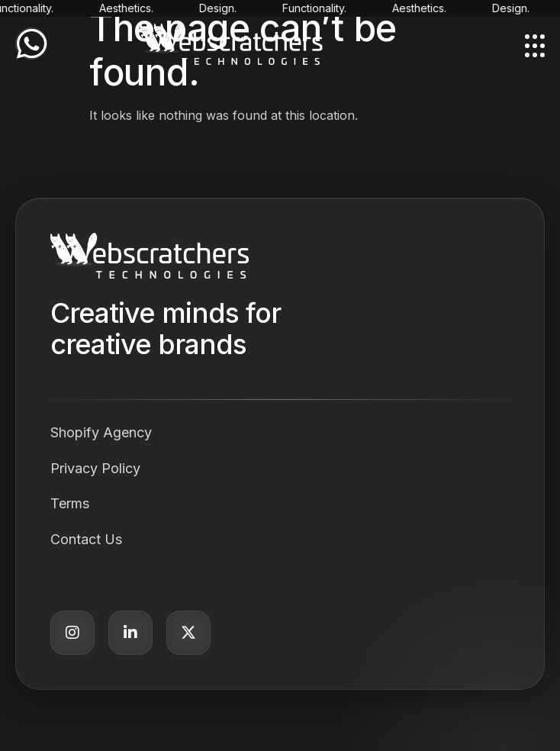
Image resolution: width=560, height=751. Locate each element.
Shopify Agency (101, 432)
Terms (70, 503)
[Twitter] (188, 633)
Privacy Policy (95, 468)
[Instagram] (72, 633)
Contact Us (86, 539)
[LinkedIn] (130, 633)
